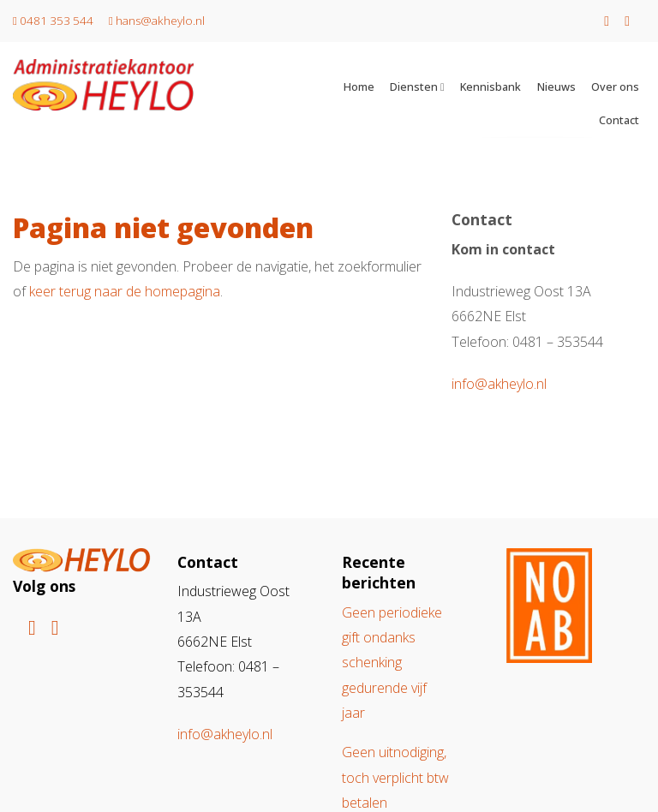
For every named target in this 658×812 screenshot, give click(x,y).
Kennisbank (491, 87)
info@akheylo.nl (499, 384)
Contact (619, 120)
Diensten (414, 87)
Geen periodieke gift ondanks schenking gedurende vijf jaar (392, 663)
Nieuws (556, 87)
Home (359, 87)
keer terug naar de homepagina (125, 291)
